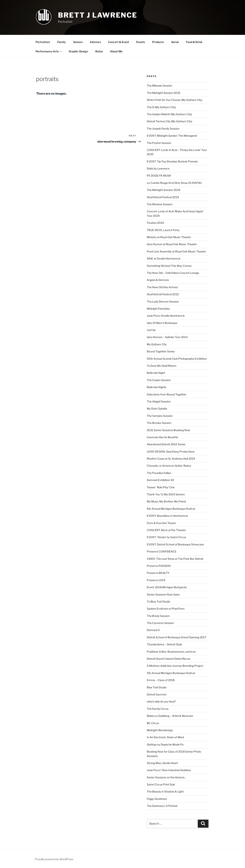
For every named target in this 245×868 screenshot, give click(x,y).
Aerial (175, 42)
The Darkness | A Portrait (162, 806)
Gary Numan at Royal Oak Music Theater (172, 244)
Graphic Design (78, 51)
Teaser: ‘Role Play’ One (161, 487)
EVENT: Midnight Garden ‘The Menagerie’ (172, 136)
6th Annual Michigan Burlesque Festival (171, 509)
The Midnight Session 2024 (164, 190)
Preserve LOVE (156, 580)
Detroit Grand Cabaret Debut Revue (169, 659)
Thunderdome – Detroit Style (164, 644)
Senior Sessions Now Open (163, 594)
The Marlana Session (160, 204)
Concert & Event (119, 42)
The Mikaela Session (159, 86)
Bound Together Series (161, 351)
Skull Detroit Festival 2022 (163, 294)
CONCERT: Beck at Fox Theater (166, 530)
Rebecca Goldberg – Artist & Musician (170, 716)
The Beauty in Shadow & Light (165, 791)
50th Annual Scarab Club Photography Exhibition (177, 359)
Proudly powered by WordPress (54, 859)
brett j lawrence (98, 15)
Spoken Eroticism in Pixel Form (166, 609)
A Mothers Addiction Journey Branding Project (175, 666)
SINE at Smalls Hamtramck (164, 258)
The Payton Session (159, 143)
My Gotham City (157, 344)
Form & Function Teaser (161, 523)
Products (158, 42)
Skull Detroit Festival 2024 (163, 197)
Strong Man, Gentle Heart (162, 763)
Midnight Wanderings (160, 730)
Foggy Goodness (157, 799)
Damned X (153, 630)
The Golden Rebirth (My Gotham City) (169, 114)
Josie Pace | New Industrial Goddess (169, 770)
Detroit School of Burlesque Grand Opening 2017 (176, 637)
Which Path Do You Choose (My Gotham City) (175, 100)
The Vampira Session (160, 416)
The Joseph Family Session (163, 129)
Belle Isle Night (156, 373)
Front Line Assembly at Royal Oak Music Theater (176, 251)
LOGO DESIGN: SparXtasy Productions (171, 451)
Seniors (78, 42)
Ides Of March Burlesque (162, 323)
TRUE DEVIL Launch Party (163, 230)
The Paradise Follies (159, 473)
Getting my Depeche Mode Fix (165, 744)
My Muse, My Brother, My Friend (166, 501)
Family (62, 42)
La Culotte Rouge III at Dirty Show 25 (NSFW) (174, 183)
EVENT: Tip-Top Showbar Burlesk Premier (172, 161)
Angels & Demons (158, 280)
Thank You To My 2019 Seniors (166, 494)
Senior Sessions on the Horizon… (167, 777)
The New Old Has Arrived (162, 287)
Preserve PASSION (159, 566)
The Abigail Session (159, 401)
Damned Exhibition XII (160, 480)
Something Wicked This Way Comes (169, 266)
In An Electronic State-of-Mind (165, 737)
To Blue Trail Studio (158, 602)
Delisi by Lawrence (158, 168)
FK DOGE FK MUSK (159, 176)
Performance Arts (49, 51)
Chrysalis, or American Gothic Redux (169, 466)
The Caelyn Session (159, 380)
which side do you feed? (161, 701)
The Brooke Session (159, 423)
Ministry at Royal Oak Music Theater (169, 237)
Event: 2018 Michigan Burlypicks (167, 587)
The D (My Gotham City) (161, 107)
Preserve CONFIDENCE (162, 551)
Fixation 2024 (155, 223)
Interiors (95, 42)
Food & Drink (194, 42)
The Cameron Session (160, 623)
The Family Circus (158, 709)
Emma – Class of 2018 (161, 680)
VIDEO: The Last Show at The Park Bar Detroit (175, 559)
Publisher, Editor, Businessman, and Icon (171, 652)
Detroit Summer (157, 694)
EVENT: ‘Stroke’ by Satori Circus (166, 537)
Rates (99, 51)
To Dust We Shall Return (162, 366)
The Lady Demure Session (163, 301)
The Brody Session (158, 616)
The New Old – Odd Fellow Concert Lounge (173, 273)
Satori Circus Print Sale (161, 784)
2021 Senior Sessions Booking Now (168, 430)
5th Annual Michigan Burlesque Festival (171, 673)
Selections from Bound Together (167, 394)
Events (141, 42)
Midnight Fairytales (158, 309)
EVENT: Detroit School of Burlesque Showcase (175, 544)
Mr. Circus (153, 723)
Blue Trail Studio (157, 687)
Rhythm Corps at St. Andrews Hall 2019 (171, 459)
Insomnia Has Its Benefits (163, 437)
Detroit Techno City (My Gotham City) (169, 121)
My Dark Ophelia (157, 408)
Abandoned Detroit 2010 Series (166, 444)
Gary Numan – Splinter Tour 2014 (167, 337)
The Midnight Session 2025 (164, 93)
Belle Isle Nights (157, 387)
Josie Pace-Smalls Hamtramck (166, 316)
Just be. (151, 330)
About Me (116, 51)
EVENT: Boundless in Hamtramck (167, 516)
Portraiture (43, 42)
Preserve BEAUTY (158, 573)
